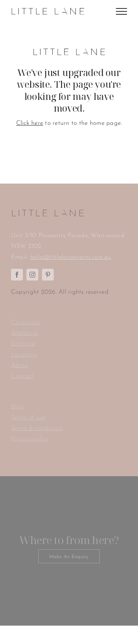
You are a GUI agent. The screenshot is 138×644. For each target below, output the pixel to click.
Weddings (25, 333)
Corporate (25, 323)
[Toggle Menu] (121, 11)
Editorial (23, 344)
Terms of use (28, 418)
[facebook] (17, 275)
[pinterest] (48, 275)
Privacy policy (30, 439)
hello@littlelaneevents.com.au (71, 257)
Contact (22, 376)
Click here (30, 123)
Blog (17, 407)
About (20, 366)
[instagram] (32, 275)
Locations (24, 355)
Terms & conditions (37, 428)
